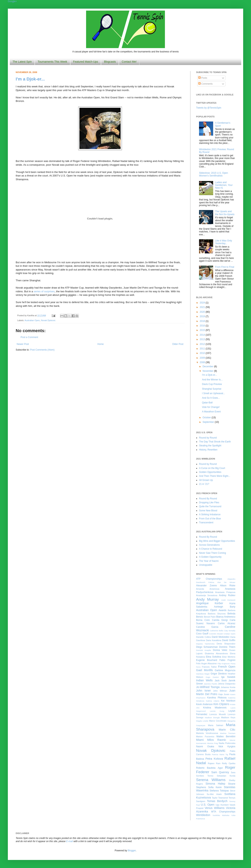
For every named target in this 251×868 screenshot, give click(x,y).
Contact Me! (129, 62)
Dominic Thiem (227, 647)
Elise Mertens (229, 657)
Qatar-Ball (207, 403)
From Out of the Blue (210, 519)
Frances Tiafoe (209, 667)
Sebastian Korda (226, 776)
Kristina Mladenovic (215, 708)
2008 (203, 362)
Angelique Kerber (210, 603)
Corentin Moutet (216, 634)
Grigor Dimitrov (219, 674)
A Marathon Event (211, 412)
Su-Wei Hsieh (214, 794)
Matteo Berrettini (226, 736)
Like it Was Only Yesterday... (224, 242)
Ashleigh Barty (225, 607)
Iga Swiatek (228, 677)
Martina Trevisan (228, 733)
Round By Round (208, 499)
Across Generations (209, 545)
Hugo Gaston (212, 677)
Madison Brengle (212, 718)
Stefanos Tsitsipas (219, 791)
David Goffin (229, 640)
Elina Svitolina (213, 657)
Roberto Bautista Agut (209, 768)
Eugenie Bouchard (207, 660)
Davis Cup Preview (212, 384)
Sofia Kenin (215, 787)
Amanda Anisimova (208, 589)
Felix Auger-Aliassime (206, 663)
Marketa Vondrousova (207, 733)
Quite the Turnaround (210, 506)
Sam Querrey (220, 772)
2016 (203, 326)
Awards (223, 610)
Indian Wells (204, 680)
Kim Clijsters (221, 704)
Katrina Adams (213, 701)
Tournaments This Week (52, 62)
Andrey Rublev (227, 595)
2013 (203, 339)
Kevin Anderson (204, 704)
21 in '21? (204, 484)
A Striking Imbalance (210, 514)
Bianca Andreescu (226, 617)
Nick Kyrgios (227, 746)
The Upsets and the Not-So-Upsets (225, 213)
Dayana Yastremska (205, 644)
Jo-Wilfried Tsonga (208, 687)
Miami (200, 740)
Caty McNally (230, 631)
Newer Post (23, 344)
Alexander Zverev (206, 586)
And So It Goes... (211, 398)
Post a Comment (29, 337)
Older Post (178, 344)
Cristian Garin (229, 634)
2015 (203, 330)
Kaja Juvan (224, 694)
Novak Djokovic (48, 320)
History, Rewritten (208, 450)
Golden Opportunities (210, 472)
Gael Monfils (205, 670)
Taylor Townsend (220, 798)
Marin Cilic (227, 730)
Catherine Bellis (216, 631)
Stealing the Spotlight (210, 446)
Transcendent (206, 523)
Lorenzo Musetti (218, 714)
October (207, 418)
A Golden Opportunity (210, 557)
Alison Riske (228, 586)
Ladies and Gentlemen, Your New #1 (224, 185)
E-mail (70, 841)
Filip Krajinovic (224, 664)
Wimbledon (203, 815)
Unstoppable (206, 565)
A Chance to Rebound (211, 549)
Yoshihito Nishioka (221, 815)
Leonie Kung (217, 711)
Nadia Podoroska (227, 743)
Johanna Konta (228, 687)
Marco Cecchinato (218, 721)
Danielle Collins (204, 637)
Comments (205, 84)
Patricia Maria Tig (220, 754)
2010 (203, 353)
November (208, 371)
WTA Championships (223, 812)
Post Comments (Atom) (42, 350)
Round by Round (208, 438)
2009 (203, 358)
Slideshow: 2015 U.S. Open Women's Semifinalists (213, 174)
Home (101, 344)
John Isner (203, 691)
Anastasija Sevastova (207, 595)
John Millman (220, 691)
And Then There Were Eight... (215, 476)
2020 (203, 312)
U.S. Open (208, 805)
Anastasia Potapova (225, 592)
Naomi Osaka (205, 746)
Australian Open (32, 320)
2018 (203, 321)
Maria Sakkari (216, 725)
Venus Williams (215, 808)
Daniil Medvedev (221, 637)
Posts (203, 78)
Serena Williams (211, 780)
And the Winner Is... (212, 380)
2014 (203, 335)
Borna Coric (203, 620)
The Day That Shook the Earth (215, 442)
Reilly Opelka (229, 763)
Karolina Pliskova (217, 698)
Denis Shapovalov (226, 644)
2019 (203, 316)
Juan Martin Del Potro (216, 692)
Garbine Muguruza (225, 670)
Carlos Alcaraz (227, 623)
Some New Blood (208, 511)
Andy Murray (207, 599)
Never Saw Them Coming (212, 553)
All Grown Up (206, 480)
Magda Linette (202, 721)
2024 (203, 303)
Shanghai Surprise (212, 389)
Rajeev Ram (214, 763)
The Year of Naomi (209, 561)
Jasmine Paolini (210, 684)
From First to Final (225, 267)
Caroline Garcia (207, 627)
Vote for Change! (211, 407)
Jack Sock (221, 681)
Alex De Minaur (226, 582)
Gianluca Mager (203, 674)
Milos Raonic (217, 740)
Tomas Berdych (217, 801)
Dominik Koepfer (204, 650)
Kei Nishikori (228, 701)
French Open (227, 667)
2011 (203, 349)
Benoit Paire (210, 617)
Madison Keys (228, 717)
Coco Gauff (202, 634)
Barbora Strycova (217, 614)
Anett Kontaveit (228, 600)
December (208, 366)
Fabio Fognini (227, 660)
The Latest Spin (22, 62)
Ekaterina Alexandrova (216, 653)
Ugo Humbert (222, 805)
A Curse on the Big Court (212, 468)
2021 (203, 307)
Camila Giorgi (220, 620)
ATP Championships (209, 579)
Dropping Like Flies (209, 503)
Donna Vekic (220, 650)
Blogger (132, 851)
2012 (203, 344)
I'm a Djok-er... (30, 79)
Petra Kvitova (214, 759)
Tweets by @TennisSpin (209, 108)
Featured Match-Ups (86, 62)
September (209, 422)
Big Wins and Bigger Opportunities (217, 541)
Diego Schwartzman (207, 647)
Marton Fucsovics (205, 736)
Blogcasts (110, 62)
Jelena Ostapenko (227, 684)
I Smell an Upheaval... (213, 393)
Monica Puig (213, 743)
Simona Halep (215, 784)
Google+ (12, 1)
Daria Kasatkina (214, 640)
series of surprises (44, 291)
